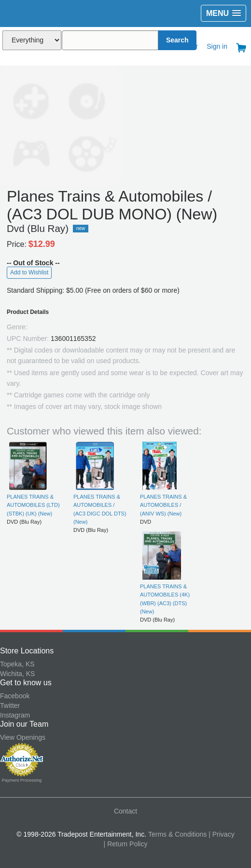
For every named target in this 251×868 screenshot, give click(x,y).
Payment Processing (22, 780)
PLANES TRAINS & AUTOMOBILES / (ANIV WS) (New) (163, 505)
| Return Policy (126, 844)
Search (177, 40)
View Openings (23, 737)
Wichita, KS (17, 674)
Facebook (15, 696)
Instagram (15, 715)
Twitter (10, 705)
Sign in (217, 46)
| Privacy (221, 834)
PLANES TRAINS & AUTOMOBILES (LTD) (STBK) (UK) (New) (33, 505)
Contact (125, 811)
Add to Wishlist (29, 272)
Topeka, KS (17, 664)
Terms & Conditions (177, 834)
